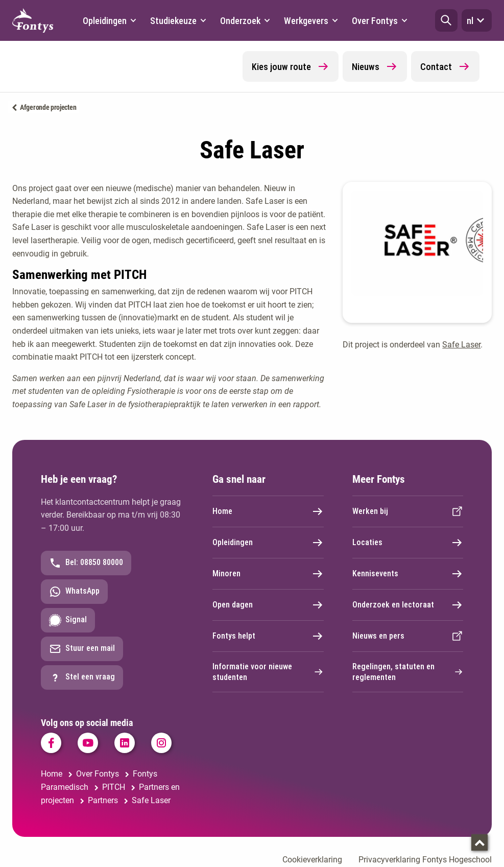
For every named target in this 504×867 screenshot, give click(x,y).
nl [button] (477, 20)
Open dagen (268, 605)
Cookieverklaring (312, 860)
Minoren (268, 574)
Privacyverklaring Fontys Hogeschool (425, 860)
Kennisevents (408, 574)
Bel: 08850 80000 (86, 563)
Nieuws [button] (375, 66)
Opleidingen (268, 543)
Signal (68, 620)
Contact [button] (445, 66)
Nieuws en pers (408, 636)
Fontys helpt (268, 636)
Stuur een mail (82, 649)
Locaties (408, 543)
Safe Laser (461, 345)
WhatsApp (74, 592)
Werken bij (408, 511)
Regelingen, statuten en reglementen (408, 672)
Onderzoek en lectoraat (408, 605)
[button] (446, 20)
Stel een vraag (82, 677)
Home (268, 511)
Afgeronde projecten (48, 107)
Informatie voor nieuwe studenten (268, 672)
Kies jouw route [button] (291, 66)
